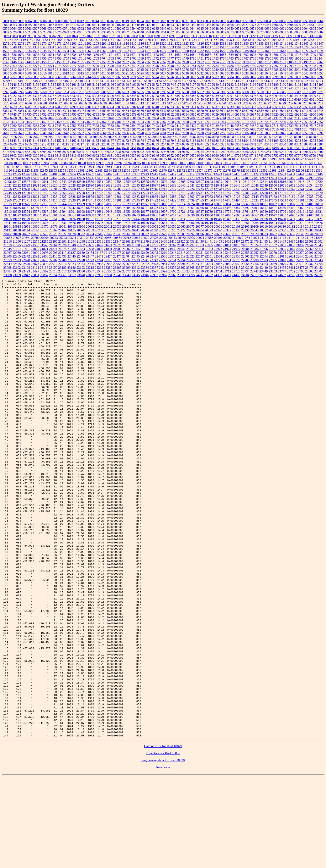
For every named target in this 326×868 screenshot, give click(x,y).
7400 (148, 126)
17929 (126, 204)
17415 (145, 200)
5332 (88, 96)
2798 (313, 66)
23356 (172, 268)
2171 (193, 62)
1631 (28, 55)
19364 (254, 219)
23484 (7, 271)
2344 (141, 66)
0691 (283, 29)
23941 (117, 275)
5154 (21, 85)
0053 (260, 21)
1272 (13, 43)
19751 (245, 223)
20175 (72, 230)
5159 (58, 85)
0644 (193, 29)
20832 (81, 238)
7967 (36, 137)
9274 (253, 152)
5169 (133, 85)
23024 (190, 264)
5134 (245, 81)
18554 (26, 212)
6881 (163, 114)
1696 (275, 55)
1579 (178, 51)
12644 (218, 185)
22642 (309, 256)
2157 (96, 62)
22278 (291, 253)
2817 (51, 70)
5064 (88, 77)
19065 (236, 215)
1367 (73, 47)
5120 (147, 81)
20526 (53, 234)
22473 (99, 256)
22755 (190, 260)
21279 (35, 241)
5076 (170, 77)
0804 (305, 29)
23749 (264, 271)
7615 (313, 129)
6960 (313, 114)
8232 (111, 144)
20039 (117, 226)
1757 (51, 58)
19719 (209, 223)
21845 (319, 245)
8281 (193, 144)
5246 (13, 92)
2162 (126, 62)
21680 (126, 245)
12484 (282, 178)
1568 (96, 51)
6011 (275, 99)
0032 (193, 21)
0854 (185, 32)
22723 (90, 260)
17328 (72, 200)
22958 (117, 264)
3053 (163, 70)
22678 (26, 260)
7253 (305, 122)
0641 (170, 29)
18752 (218, 212)
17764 (62, 204)
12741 (282, 189)
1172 (192, 40)
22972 (145, 264)
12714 (145, 189)
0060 (313, 21)
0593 (126, 29)
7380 (103, 126)
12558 (117, 182)
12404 (72, 174)
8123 (260, 137)
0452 (185, 25)
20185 (81, 230)
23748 (254, 271)
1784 (223, 58)
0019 (126, 21)
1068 (67, 36)
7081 (133, 118)
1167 (155, 40)
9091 (133, 152)
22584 (264, 256)
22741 (145, 260)
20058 (172, 226)
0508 (290, 25)
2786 (230, 66)
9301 (320, 152)
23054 (245, 264)
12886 (163, 197)
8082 (193, 137)
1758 (58, 58)
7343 (51, 126)
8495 (260, 148)
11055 (290, 163)
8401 (58, 148)
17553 (282, 200)
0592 (118, 29)
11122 (17, 170)
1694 (260, 55)
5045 (283, 73)
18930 (117, 215)
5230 (215, 88)
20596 (200, 234)
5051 (6, 77)
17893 (99, 204)
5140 (290, 81)
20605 (227, 234)
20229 (126, 230)
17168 (273, 197)
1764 (103, 58)
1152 (45, 40)
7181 (118, 122)
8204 (305, 141)
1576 (156, 51)
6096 (88, 103)
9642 (141, 156)
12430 (264, 174)
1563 (58, 51)
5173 (163, 85)
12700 (72, 189)
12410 (117, 174)
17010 (200, 197)
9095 (156, 152)
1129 (304, 36)
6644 (298, 111)
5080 (200, 77)
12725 (200, 189)
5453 (223, 99)
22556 (236, 256)
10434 (80, 159)
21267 (26, 241)
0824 (43, 32)
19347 (227, 219)
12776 (163, 193)
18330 (163, 208)
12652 (291, 185)
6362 (6, 111)
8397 (51, 148)
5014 (73, 73)
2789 (253, 66)
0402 (88, 25)
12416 (163, 174)
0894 (15, 36)
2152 (58, 62)
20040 (126, 226)
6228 (275, 103)
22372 (26, 256)
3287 (268, 70)
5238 (275, 88)
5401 (290, 96)
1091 (157, 36)
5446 (170, 99)
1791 (275, 58)
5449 (193, 99)
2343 (133, 66)
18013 (172, 204)
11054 (281, 163)
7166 (96, 122)
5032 (200, 73)
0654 (253, 29)
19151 (53, 219)
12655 (319, 185)
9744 (253, 156)
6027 (36, 103)
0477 (245, 25)
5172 (156, 85)
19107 (309, 215)
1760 (73, 58)
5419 (66, 99)
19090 (291, 215)
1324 (193, 43)
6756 (73, 114)
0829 (66, 32)
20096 (227, 226)
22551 (209, 256)
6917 (253, 114)
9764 (22, 159)
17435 (181, 200)
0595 (141, 29)
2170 (185, 62)
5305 (223, 92)
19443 (17, 223)
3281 (223, 70)
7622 (21, 133)
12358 (62, 170)
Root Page (163, 859)
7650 (73, 133)
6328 (178, 107)
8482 (223, 148)
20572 (145, 234)
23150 (53, 268)
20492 (26, 234)
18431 (273, 208)
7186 (156, 122)
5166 (111, 85)
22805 (273, 260)
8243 (126, 144)
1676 (141, 55)
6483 (118, 111)
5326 (43, 96)
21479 (254, 241)
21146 (309, 238)
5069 (126, 77)
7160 (66, 122)
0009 (58, 21)
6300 (81, 107)
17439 (190, 200)
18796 (282, 212)
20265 (163, 230)
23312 (136, 268)
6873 (133, 114)
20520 (44, 234)
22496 (145, 256)
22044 (291, 249)
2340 (111, 66)
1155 (67, 40)
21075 (255, 238)
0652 (245, 29)
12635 (136, 185)
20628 (282, 234)
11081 (61, 167)
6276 (312, 103)
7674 (156, 133)
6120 (170, 103)
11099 (187, 167)
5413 (21, 99)
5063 (81, 77)
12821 (7, 197)
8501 (290, 148)
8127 (283, 137)
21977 (236, 249)
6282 (36, 107)
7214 (223, 122)
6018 (290, 99)
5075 (163, 77)
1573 (133, 51)
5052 (13, 77)
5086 (245, 77)
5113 (103, 81)
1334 (230, 43)
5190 (283, 85)
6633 (223, 111)
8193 (238, 141)
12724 (190, 189)
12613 (254, 182)
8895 (43, 152)
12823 (26, 197)
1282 (88, 43)
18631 (99, 212)
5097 (320, 77)
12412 (136, 174)
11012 (209, 163)
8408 (73, 148)
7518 (275, 126)
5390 (223, 96)
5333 (96, 96)
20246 (145, 230)
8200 (283, 141)
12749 (17, 193)
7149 (305, 118)
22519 (181, 256)
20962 (182, 238)
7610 (275, 129)
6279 (13, 107)
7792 (238, 133)
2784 (215, 66)
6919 (268, 114)
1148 (15, 40)
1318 (156, 43)
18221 (53, 208)
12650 (273, 185)
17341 (90, 200)
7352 (73, 126)
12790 (273, 193)
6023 (6, 103)
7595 (178, 129)
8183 (193, 141)
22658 (7, 260)
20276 (190, 230)
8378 (275, 144)
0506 (275, 25)
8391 (13, 148)
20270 (172, 230)
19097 (300, 215)
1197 (221, 40)
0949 (22, 36)
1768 (133, 58)
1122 (252, 36)
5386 (200, 96)
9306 (36, 156)
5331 (81, 96)
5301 (193, 92)
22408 (44, 256)
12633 (117, 185)
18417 (264, 208)
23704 (218, 271)
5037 (238, 73)
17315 (53, 200)
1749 (313, 55)
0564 (13, 29)
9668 (223, 156)
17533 (254, 200)
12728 (218, 189)
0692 (290, 29)
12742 (291, 189)
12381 (254, 170)
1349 (13, 47)
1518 (260, 47)
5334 (103, 96)
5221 (148, 88)
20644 (309, 234)
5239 (283, 88)
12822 (17, 197)
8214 (58, 144)
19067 (254, 215)
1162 (118, 40)
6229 (283, 103)
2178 (238, 62)
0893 (7, 36)
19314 (181, 219)
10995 (137, 163)
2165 (148, 62)
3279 (208, 70)
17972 (154, 204)
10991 (109, 163)
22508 (163, 256)
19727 (218, 223)
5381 (170, 96)
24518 (254, 275)
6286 (66, 107)
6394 (66, 111)
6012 (283, 99)
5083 (223, 77)
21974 (227, 249)
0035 (215, 21)
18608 (81, 212)
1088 (135, 36)
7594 (170, 129)
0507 (283, 25)
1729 (283, 55)
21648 (72, 245)
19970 (44, 226)
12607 (200, 182)
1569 (103, 51)
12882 (126, 197)
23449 (264, 268)
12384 (282, 170)
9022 (111, 152)
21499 (300, 241)
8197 (260, 141)
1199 (236, 40)
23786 (300, 271)
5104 (44, 81)
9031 (118, 152)
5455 (230, 99)
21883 (81, 249)
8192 (230, 141)
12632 (108, 185)
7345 (58, 126)
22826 (291, 260)
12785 (236, 193)
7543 (298, 126)
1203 (266, 40)
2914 (133, 70)
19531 (62, 223)
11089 (106, 167)
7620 (13, 133)
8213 (51, 144)
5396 (253, 96)
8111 (238, 137)
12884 (145, 197)
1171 (184, 40)
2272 (36, 66)
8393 (28, 148)
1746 (290, 55)
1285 (96, 43)
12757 (72, 193)
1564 (66, 51)
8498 (275, 148)
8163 (81, 141)
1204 (273, 40)
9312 (51, 156)
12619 (309, 182)
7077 (103, 118)
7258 (6, 126)
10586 (9, 163)
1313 (118, 43)
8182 (185, 141)
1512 (215, 47)
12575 (145, 182)
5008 (28, 73)
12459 (117, 178)
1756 (43, 58)
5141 (297, 81)
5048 (305, 73)
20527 (62, 234)
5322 (13, 96)
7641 (43, 133)
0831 (81, 32)
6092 (58, 103)
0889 (320, 32)
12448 (17, 178)
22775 (236, 260)
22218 (181, 253)
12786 (245, 193)
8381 (290, 144)
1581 (193, 51)
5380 (163, 96)
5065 (96, 77)
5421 (81, 99)
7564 (66, 129)
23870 (81, 275)
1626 (13, 55)
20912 (127, 238)
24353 (218, 275)
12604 (172, 182)
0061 (320, 21)
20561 (126, 234)
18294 (99, 208)
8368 (238, 144)
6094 (73, 103)
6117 (155, 103)
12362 (89, 170)
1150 (30, 40)
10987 (73, 163)
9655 (178, 156)
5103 (36, 81)
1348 (6, 47)
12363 (99, 170)
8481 (215, 148)
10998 (164, 163)
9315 (66, 156)
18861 (53, 215)
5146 (13, 85)
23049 (227, 264)
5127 (200, 81)
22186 (136, 253)
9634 (126, 156)
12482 (264, 178)
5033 (208, 73)
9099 (170, 152)
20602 (209, 234)
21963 (209, 249)
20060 (181, 226)
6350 (245, 107)
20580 (172, 234)
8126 (275, 137)
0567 (36, 29)
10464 (217, 159)
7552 (13, 129)
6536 (156, 111)
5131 (222, 81)
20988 (209, 238)
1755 (36, 58)
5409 (313, 96)
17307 (35, 200)
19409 (300, 219)
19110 (318, 215)
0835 (111, 32)
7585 (133, 129)
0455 (208, 25)
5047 (298, 73)
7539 (290, 126)
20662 (8, 238)
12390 (318, 170)
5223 (163, 88)
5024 (141, 73)
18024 (190, 204)
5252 (58, 92)
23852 (44, 275)
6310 (156, 107)
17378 (108, 200)
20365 (291, 230)
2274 (51, 66)
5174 (170, 85)
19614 (126, 223)
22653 (319, 256)
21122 (282, 238)
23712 (227, 271)
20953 (173, 238)
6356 (283, 107)
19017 (172, 215)
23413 (227, 268)
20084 (209, 226)
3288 (275, 70)
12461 (136, 178)
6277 (320, 103)
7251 (290, 122)
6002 (245, 99)
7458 (238, 126)
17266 (7, 200)
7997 (58, 137)
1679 (163, 55)
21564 (53, 245)
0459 (238, 25)
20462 (7, 234)
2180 (253, 62)
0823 (36, 32)
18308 (126, 208)
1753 (21, 58)
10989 (91, 163)
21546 (44, 245)
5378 (156, 96)
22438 (62, 256)
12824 (35, 197)
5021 (126, 73)
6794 (103, 114)
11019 (245, 163)
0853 (178, 32)
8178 (163, 141)
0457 (223, 25)
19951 (26, 226)
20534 (90, 234)
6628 (185, 111)
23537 (90, 271)
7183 (133, 122)
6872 (126, 114)
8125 (268, 137)
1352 (36, 47)
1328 (215, 43)
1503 (170, 47)
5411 (6, 99)
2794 (283, 66)
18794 (273, 212)
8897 (51, 152)
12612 (245, 182)
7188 (170, 122)
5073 (148, 77)
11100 (196, 167)
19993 (72, 226)
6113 (141, 103)
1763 (96, 58)
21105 (264, 238)
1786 (238, 58)
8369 (245, 144)
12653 (300, 185)
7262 (28, 126)
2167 (163, 62)
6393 (58, 111)
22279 (300, 253)
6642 (283, 111)
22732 (126, 260)
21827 (264, 245)
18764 (245, 212)
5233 (238, 88)
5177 (193, 85)
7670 (141, 133)
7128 (268, 118)
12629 (81, 185)
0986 (60, 36)
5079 (193, 77)
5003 (313, 70)
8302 (215, 144)
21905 (136, 249)
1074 (75, 36)
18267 (81, 208)
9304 (21, 156)
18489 (319, 208)
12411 (126, 174)
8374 (260, 144)
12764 (90, 193)
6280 (21, 107)
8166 (103, 141)
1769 (141, 58)
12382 (263, 170)
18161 (26, 208)
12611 (236, 182)
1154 (59, 40)
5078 (185, 77)
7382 (111, 126)
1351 (28, 47)
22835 (309, 260)
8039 (118, 137)
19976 (53, 226)
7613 (298, 129)
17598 (309, 200)
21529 (26, 245)
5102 (29, 81)
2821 (81, 70)
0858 (215, 32)
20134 (300, 226)
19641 (154, 223)
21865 (35, 249)
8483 (230, 148)
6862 (118, 114)
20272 (181, 230)
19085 (282, 215)
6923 (298, 114)
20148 (35, 230)
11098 (178, 167)
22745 (163, 260)
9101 (178, 152)
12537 (26, 182)
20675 (17, 238)
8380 (283, 144)
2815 (36, 70)
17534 (264, 200)
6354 (268, 107)
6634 (230, 111)
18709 (172, 212)
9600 (88, 156)
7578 (118, 129)
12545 (72, 182)
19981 (63, 226)
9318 (73, 156)
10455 (163, 159)
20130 (282, 226)
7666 (126, 133)
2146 (13, 62)
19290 (154, 219)
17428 (163, 200)
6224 (245, 103)
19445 (26, 223)
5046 (290, 73)
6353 (260, 107)
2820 (73, 70)
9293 (290, 152)
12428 (245, 174)
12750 (26, 193)
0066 (36, 25)
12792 (291, 193)
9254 (200, 152)
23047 (218, 264)
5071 (133, 77)
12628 (72, 185)
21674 (108, 245)
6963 (320, 114)
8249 (141, 144)
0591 (111, 29)
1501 (156, 47)
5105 (51, 81)
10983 (36, 163)
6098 (103, 103)
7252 (298, 122)
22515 (172, 256)
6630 (200, 111)
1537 (36, 51)
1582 (200, 51)
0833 (96, 32)
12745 (309, 189)
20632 (291, 234)
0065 (28, 25)
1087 (127, 36)
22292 (319, 253)
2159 (111, 62)
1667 (81, 55)
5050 (320, 73)
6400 (88, 111)
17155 (264, 197)
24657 (282, 275)
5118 (133, 81)
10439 (117, 159)
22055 (300, 249)
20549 (117, 234)
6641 (275, 111)
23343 (163, 268)
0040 (230, 21)
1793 (283, 58)
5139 (282, 81)
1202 (258, 40)
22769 (218, 260)
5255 (73, 92)
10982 (27, 163)
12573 (136, 182)
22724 (99, 260)
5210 (73, 88)
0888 (313, 32)
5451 (208, 99)
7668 (133, 133)
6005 (253, 99)
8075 (178, 137)
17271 (26, 200)
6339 (230, 107)
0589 (103, 29)
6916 (245, 114)
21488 (273, 241)
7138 (275, 118)
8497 (268, 148)
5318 (305, 92)
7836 (268, 133)
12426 (236, 174)
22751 (172, 260)
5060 (58, 77)
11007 (191, 163)
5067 (111, 77)
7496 (260, 126)
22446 (81, 256)
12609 (218, 182)
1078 (105, 36)
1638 (73, 55)
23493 (26, 271)
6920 (275, 114)
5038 (245, 73)
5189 (275, 85)
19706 (190, 223)
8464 (156, 148)
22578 (254, 256)
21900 (117, 249)
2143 (313, 58)
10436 (99, 159)
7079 (118, 118)
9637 (133, 156)
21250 (17, 241)
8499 (283, 148)
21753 (163, 245)
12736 (264, 189)
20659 (319, 234)
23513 (53, 271)
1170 (177, 40)
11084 (78, 167)
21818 (245, 245)
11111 (285, 167)
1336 (245, 43)
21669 (99, 245)
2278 (81, 66)
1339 (268, 43)
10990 (100, 163)
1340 (275, 43)
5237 (268, 88)
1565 (73, 51)
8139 (320, 137)
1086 (120, 36)
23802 (309, 271)
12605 (181, 182)
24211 (200, 275)
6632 (215, 111)
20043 (136, 226)
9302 (6, 156)
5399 (275, 96)
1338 (260, 43)
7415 (185, 126)
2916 (148, 70)
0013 (88, 21)
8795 (6, 152)
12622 (17, 185)
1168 (162, 40)
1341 (283, 43)
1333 (223, 43)
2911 (111, 70)
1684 (193, 55)
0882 (290, 32)
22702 (53, 260)
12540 (35, 182)
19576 (72, 223)
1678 (156, 55)
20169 (62, 230)
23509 (44, 271)
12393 (7, 174)
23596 (145, 271)
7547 (313, 126)
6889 (215, 114)
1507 (185, 47)
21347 (117, 241)
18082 (273, 204)
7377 (88, 126)
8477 (200, 148)
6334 (193, 107)
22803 (264, 260)
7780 (223, 133)
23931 (108, 275)
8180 (178, 141)
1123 (260, 36)
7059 (66, 118)
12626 (53, 185)
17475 (218, 200)
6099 (111, 103)
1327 (208, 43)
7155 (28, 122)
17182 (291, 197)
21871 (44, 249)
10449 (153, 159)
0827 (51, 32)
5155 (28, 85)
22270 (273, 253)
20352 (264, 230)
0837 (126, 32)
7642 (51, 133)
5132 (230, 81)
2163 (133, 62)
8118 (245, 137)
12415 (154, 174)
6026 (28, 103)
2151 (51, 62)
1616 (268, 51)
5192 (298, 85)
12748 (7, 193)
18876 (81, 215)
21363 (126, 241)
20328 (218, 230)
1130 (311, 36)
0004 (28, 21)
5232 (230, 88)
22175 (117, 253)
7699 (193, 133)
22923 (72, 264)
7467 (245, 126)
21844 (309, 245)
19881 (8, 226)
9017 (96, 152)
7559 (51, 129)
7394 (133, 126)
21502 (319, 241)
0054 (268, 21)
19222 (126, 219)
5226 (185, 88)
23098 (7, 268)
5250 (43, 92)
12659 (35, 189)
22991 (181, 264)
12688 (44, 189)
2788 (245, 66)
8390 (6, 148)
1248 (303, 40)
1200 (243, 40)
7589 (156, 129)
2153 (66, 62)
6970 (21, 118)
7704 (208, 133)
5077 (178, 77)
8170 (118, 141)
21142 (300, 238)
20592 (190, 234)
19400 (282, 219)
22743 (154, 260)
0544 (320, 25)
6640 (268, 111)
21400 (163, 241)
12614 (264, 182)
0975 (45, 36)
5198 (21, 88)
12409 (108, 174)
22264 (264, 253)
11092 (133, 167)
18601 (72, 212)
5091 (283, 77)
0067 (43, 25)
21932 (163, 249)
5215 (111, 88)
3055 (178, 70)
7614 (305, 129)
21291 (62, 241)
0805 (313, 29)
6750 (28, 114)
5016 (88, 73)
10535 (318, 159)
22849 (7, 264)
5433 (133, 99)
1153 (52, 40)
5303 (208, 92)
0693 (298, 29)
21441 (209, 241)
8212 (43, 144)
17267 (17, 200)
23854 (53, 275)
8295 (208, 144)
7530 (283, 126)
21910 (145, 249)
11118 (320, 167)
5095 (313, 77)
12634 (126, 185)
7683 (170, 133)
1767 (126, 58)
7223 (275, 122)
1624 (320, 51)
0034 (208, 21)
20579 (163, 234)
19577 (81, 223)
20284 (200, 230)
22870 (26, 264)
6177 (185, 103)
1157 (81, 40)
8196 (253, 141)
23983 (182, 275)
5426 (118, 99)
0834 (103, 32)
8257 (170, 144)
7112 (253, 118)
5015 (81, 73)
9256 (208, 152)
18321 (145, 208)
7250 (283, 122)
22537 (200, 256)
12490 (309, 178)
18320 (136, 208)
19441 (7, 223)
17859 (81, 204)
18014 (181, 204)
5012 (58, 73)
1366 (66, 47)
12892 (190, 197)
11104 (232, 167)
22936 (90, 264)
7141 (298, 118)
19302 (172, 219)
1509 (193, 47)
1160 (103, 40)
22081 (26, 253)
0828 (58, 32)
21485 (264, 241)
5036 (230, 73)
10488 (263, 159)
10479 (245, 159)
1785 (230, 58)
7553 (21, 129)
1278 (58, 43)
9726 (238, 156)
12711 (126, 189)
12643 (209, 185)
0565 (21, 29)
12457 (99, 178)
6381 (21, 111)
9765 (30, 159)
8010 (88, 137)
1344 (298, 43)
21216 (7, 241)
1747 (298, 55)
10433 (71, 159)
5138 (275, 81)
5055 (28, 77)
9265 (238, 152)
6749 (21, 114)
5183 (238, 85)
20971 (200, 238)
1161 (111, 40)
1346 (313, 43)
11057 (299, 163)
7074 (96, 118)
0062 (6, 25)
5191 (290, 85)
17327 (62, 200)
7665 (118, 133)
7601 (223, 129)
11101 (205, 167)
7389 (126, 126)
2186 (275, 62)
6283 (43, 107)
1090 (150, 36)
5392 (238, 96)
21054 (246, 238)
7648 (66, 133)
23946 (145, 275)
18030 (200, 204)
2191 (313, 62)
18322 (154, 208)
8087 (208, 137)
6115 (148, 103)
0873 (230, 32)
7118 (260, 118)
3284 (245, 70)
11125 (26, 170)
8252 (148, 144)
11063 (6, 167)
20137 (7, 230)
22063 (319, 249)
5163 (88, 85)
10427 (53, 159)
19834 (273, 223)
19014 (163, 215)
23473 (300, 268)
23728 (236, 271)
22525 (190, 256)
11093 (142, 167)
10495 (291, 159)
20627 (273, 234)
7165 (88, 122)
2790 (260, 66)
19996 (81, 226)
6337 (215, 107)
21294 (72, 241)
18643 (108, 212)
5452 (215, 99)
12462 (145, 178)
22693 (44, 260)
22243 (227, 253)
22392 (35, 256)
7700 (200, 133)
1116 (209, 36)
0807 (320, 29)
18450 (282, 208)
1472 (141, 47)
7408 (170, 126)
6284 (51, 107)
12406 (81, 174)
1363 (43, 47)
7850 (298, 133)
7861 (313, 133)
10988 (82, 163)
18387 (236, 208)
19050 (209, 215)
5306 (230, 92)
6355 (275, 107)
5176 (185, 85)
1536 (28, 51)
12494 (319, 178)
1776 (163, 58)
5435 (148, 99)
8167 (111, 141)
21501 (309, 241)
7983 (51, 137)
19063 (227, 215)
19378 (263, 219)
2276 (66, 66)
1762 (88, 58)
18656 (126, 212)
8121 (253, 137)
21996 (264, 249)
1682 (178, 55)
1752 (13, 58)
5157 (43, 85)
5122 (162, 81)
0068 (51, 25)
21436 (200, 241)
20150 (44, 230)
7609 (268, 129)
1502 (163, 47)
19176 (72, 219)
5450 (200, 99)
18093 (282, 204)
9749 (260, 156)
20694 (26, 238)
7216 (238, 122)
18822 (7, 215)
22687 (35, 260)
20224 (117, 230)
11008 (200, 163)
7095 (208, 118)
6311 (163, 107)
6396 (73, 111)
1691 (238, 55)
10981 (18, 163)
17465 (200, 200)
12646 (236, 185)
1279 (66, 43)
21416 (172, 241)
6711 (305, 111)
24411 (227, 275)
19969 (35, 226)
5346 (133, 96)
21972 (218, 249)
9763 (15, 159)
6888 (208, 114)
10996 (146, 163)
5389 (215, 96)
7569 (88, 129)
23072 (291, 264)
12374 (199, 170)
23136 (44, 268)
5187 (260, 85)
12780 (190, 193)
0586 (96, 29)
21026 (237, 238)
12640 (181, 185)
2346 (156, 66)
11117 (311, 167)
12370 (163, 170)
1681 (170, 55)
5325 (36, 96)
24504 (245, 275)
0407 (118, 25)
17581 (300, 200)
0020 (133, 21)
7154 (21, 122)
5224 (170, 88)
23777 (282, 271)
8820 (21, 152)
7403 (156, 126)
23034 (209, 264)
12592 (154, 182)
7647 (58, 133)
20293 (209, 230)
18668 (136, 212)
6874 (141, 114)
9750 (268, 156)
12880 (108, 197)
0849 (156, 32)
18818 (300, 212)
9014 (88, 152)
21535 (35, 245)
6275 (305, 103)
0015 (103, 21)
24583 (273, 275)
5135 (252, 81)
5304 (215, 92)
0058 (298, 21)
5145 (6, 85)
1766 (118, 58)
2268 (6, 66)
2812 (13, 70)
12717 (163, 189)
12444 (300, 174)
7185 (148, 122)
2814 (28, 70)
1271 (6, 43)
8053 (148, 137)
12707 (99, 189)
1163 (125, 40)
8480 (208, 148)
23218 (90, 268)
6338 (223, 107)
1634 (51, 55)
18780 (264, 212)
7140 (290, 118)
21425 (181, 241)
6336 (208, 107)
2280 (96, 66)
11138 (35, 170)
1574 (141, 51)
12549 (81, 182)
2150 (43, 62)
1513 (223, 47)
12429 (254, 174)
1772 (156, 58)
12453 (62, 178)
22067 (7, 253)
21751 (154, 245)
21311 (99, 241)
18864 (72, 215)
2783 (208, 66)
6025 (21, 103)
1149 (22, 40)
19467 (35, 223)
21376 (136, 241)
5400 (283, 96)
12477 (218, 178)
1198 (229, 40)
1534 (13, 51)
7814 (253, 133)
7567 (73, 129)
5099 (6, 81)
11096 (160, 167)
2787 (238, 66)
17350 (99, 200)
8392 (21, 148)
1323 (185, 43)
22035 (282, 249)
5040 (260, 73)
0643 (185, 29)
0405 (103, 25)
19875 (309, 223)
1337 (253, 43)
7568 (81, 129)
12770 (126, 193)
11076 (51, 167)
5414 (28, 99)
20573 (154, 234)
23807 (319, 271)
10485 (254, 159)
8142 (6, 141)
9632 (118, 156)
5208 (58, 88)
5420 (73, 99)
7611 (283, 129)
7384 (118, 126)
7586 (141, 129)
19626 (145, 223)
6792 (88, 114)
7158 (51, 122)
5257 (81, 92)
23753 (273, 271)
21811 (227, 245)
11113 (302, 167)
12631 (99, 185)
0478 (253, 25)
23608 (172, 271)
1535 (21, 51)
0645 (200, 29)
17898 (108, 204)
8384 (313, 144)
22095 (44, 253)
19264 (135, 219)
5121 (155, 81)
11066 (24, 167)
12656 (7, 189)
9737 (245, 156)
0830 (73, 32)
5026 (156, 73)
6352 (253, 107)
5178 (200, 85)
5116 (125, 81)
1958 (298, 58)
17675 (26, 204)
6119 (163, 103)
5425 (111, 99)
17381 (117, 200)
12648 (254, 185)
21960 (200, 249)
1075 (82, 36)
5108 (74, 81)
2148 (28, 62)
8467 (163, 148)
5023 (133, 73)
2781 (193, 66)
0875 (245, 32)
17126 (236, 197)
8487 (253, 148)
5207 (51, 88)
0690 (275, 29)
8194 (245, 141)
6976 (43, 118)
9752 (275, 156)
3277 (193, 70)
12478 (227, 178)
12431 (273, 174)
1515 (238, 47)
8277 (178, 144)
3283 (238, 70)
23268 (99, 268)
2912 (118, 70)
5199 (28, 88)
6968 (14, 118)
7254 (313, 122)
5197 (13, 88)
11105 (240, 167)
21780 (181, 245)
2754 (185, 66)
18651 (117, 212)
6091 (51, 103)
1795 (290, 58)
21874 (53, 249)
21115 (273, 238)
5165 (103, 85)
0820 (13, 32)
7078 (111, 118)
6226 (260, 103)
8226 (103, 144)
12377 (217, 170)
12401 (53, 174)
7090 (193, 118)
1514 (230, 47)
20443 (319, 230)
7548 (320, 126)
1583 (208, 51)
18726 (190, 212)
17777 (72, 204)
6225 (253, 103)
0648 (215, 29)
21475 (245, 241)
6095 (81, 103)
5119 (140, 81)
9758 (305, 156)
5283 (126, 92)
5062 (73, 77)
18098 (300, 204)
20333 (236, 230)
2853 (88, 70)
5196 (6, 88)
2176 (230, 62)
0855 (193, 32)
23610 (181, 271)
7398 (141, 126)
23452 (273, 268)
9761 (320, 156)
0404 (96, 25)
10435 (89, 159)
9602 (96, 156)
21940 (181, 249)
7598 (200, 129)
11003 (182, 163)
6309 (148, 107)
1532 (6, 51)
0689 (268, 29)
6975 (36, 118)
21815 (236, 245)
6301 (88, 107)
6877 (148, 114)
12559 (126, 182)
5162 (81, 85)
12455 (81, 178)
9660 (200, 156)
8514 (313, 148)
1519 (268, 47)
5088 (260, 77)
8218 (88, 144)
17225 (309, 197)
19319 (190, 219)
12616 (282, 182)
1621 (298, 51)
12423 (218, 174)
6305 (118, 107)
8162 (73, 141)
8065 (156, 137)
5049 (313, 73)
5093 (298, 77)
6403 (103, 111)
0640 (163, 29)
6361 (320, 107)
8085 (201, 137)
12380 (245, 170)
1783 (215, 58)
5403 (305, 96)
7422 (193, 126)
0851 (163, 32)
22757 (200, 260)
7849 (290, 133)
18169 (35, 208)
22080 (17, 253)
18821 (319, 212)
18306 (117, 208)
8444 (111, 148)
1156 (74, 40)
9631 (111, 156)
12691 (53, 189)
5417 (51, 99)
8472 (178, 148)
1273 (21, 43)
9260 (223, 152)
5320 (320, 92)
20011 (108, 226)
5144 (320, 81)
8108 (231, 137)
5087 (253, 77)
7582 (126, 129)
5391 (230, 96)
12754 (53, 193)
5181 (223, 85)
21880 (72, 249)
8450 (126, 148)
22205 (154, 253)
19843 (282, 223)
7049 (51, 118)
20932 (163, 238)
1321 (170, 43)
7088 (178, 118)
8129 (290, 137)
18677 (145, 212)
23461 (291, 268)
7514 (268, 126)
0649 (223, 29)
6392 (51, 111)
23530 (81, 271)
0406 (111, 25)
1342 (290, 43)
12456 (90, 178)
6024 (14, 103)
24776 (291, 275)
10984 (45, 163)
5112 (96, 81)
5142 (305, 81)
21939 (172, 249)
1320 (163, 43)
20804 (72, 238)
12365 (117, 170)
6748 (13, 114)
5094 (305, 77)
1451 (118, 47)
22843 (319, 260)
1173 (199, 40)
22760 (209, 260)
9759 (312, 156)
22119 (62, 253)
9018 (103, 152)
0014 (96, 21)
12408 (99, 174)
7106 (238, 118)
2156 (88, 62)
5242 (305, 88)
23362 (181, 268)
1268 (311, 40)
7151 (320, 118)
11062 (318, 163)
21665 (90, 245)
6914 (230, 114)
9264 (230, 152)
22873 (35, 264)
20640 (300, 234)
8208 (13, 144)
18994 (145, 215)
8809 (13, 152)
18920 (108, 215)
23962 (163, 275)
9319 (81, 156)
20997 (227, 238)
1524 (305, 47)
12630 (90, 185)
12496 (7, 182)
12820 (319, 193)
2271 (28, 66)
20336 (245, 230)
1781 (200, 58)
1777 (170, 58)
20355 (273, 230)
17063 (209, 197)
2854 (96, 70)
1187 (206, 40)
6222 (230, 103)
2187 (283, 62)
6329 (185, 107)
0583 (88, 29)
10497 (300, 159)
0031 (185, 21)
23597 (154, 271)
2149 (36, 62)
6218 (208, 103)
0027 (156, 21)
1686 (208, 55)
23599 (163, 271)
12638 (163, 185)
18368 (200, 208)
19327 (199, 219)
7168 (111, 122)
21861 (26, 249)
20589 (181, 234)
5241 (298, 88)
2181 (260, 62)
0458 (230, 25)
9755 (290, 156)
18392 (245, 208)
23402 (218, 268)
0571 (66, 29)
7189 (178, 122)
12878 (90, 197)
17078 (227, 197)
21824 (254, 245)
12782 (209, 193)
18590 (53, 212)
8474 (185, 148)
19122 (17, 219)
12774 (145, 193)
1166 (148, 40)
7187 (163, 122)
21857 (17, 249)
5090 (275, 77)
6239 (290, 103)
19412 (309, 219)
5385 (193, 96)
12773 (136, 193)
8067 (171, 137)
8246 (133, 144)
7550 (6, 129)
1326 (200, 43)
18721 (181, 212)
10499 (309, 159)
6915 (238, 114)
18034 (209, 204)
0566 (28, 29)
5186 (253, 85)
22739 (136, 260)
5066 (103, 77)
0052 (253, 21)
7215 (230, 122)
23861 (63, 275)
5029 (178, 73)
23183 (62, 268)
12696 (62, 189)
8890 (36, 152)
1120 (238, 36)
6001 (238, 99)
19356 (236, 219)
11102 (214, 167)
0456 (215, 25)
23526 (72, 271)
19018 (181, 215)
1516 (245, 47)
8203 (298, 141)
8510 (298, 148)
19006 (154, 215)
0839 (133, 32)
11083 (70, 167)
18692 (154, 212)
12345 (44, 170)
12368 (144, 170)
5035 (223, 73)
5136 (260, 81)
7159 (58, 122)
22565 (245, 256)
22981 (163, 264)
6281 (28, 107)
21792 (190, 245)
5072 (141, 77)
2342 (126, 66)
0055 (275, 21)
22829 (300, 260)
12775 (154, 193)
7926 (14, 137)
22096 (53, 253)
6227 (268, 103)
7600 (215, 129)
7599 (208, 129)
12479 (236, 178)
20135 (309, 226)
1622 (305, 51)
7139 (283, 118)
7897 (320, 133)
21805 (209, 245)
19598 (99, 223)
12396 (26, 174)
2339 (103, 66)
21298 (81, 241)
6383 (36, 111)
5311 (268, 92)
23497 (35, 271)
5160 (66, 85)
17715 (44, 204)
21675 (117, 245)
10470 (227, 159)
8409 (81, 148)
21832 (273, 245)
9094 (148, 152)
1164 (133, 40)
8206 (320, 141)
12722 (172, 189)
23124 (35, 268)
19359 (245, 219)
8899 (66, 152)
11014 (218, 163)
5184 (245, 85)
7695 (178, 133)
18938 (126, 215)
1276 (43, 43)
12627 (62, 185)
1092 (165, 36)
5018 (103, 73)
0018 (118, 21)
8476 (193, 148)
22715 (72, 260)
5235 (253, 88)
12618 (300, 182)
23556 (108, 271)
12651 (282, 185)
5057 (43, 77)
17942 (136, 204)
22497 (154, 256)
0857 (208, 32)
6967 (6, 118)
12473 (190, 178)
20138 (17, 230)
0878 (268, 32)
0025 (148, 21)
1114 (194, 36)
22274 (282, 253)
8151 (51, 141)
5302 (200, 92)
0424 (178, 25)
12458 (108, 178)
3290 (290, 70)
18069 (254, 204)
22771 (227, 260)
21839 (300, 245)
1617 (275, 51)
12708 (108, 189)
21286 (53, 241)
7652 (81, 133)
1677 (148, 55)
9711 (230, 156)
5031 (193, 73)
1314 (126, 43)
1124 (267, 36)
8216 (73, 144)
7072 (88, 118)
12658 (26, 189)
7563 (58, 129)
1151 (37, 40)
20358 (282, 230)
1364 (51, 47)
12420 (200, 174)
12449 (26, 178)
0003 (21, 21)
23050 (236, 264)
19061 (218, 215)
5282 (118, 92)
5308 (245, 92)
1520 (275, 47)
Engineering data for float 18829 (163, 852)
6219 (215, 103)
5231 (223, 88)
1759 (66, 58)
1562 (51, 51)
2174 (215, 62)
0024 (141, 21)
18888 (90, 215)
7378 (96, 126)
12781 (200, 193)
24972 (318, 275)
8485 (238, 148)
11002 (173, 163)
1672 (118, 55)
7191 (193, 122)
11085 (88, 167)
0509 (298, 25)
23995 (191, 275)
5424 (103, 99)
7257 (320, 122)
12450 (35, 178)
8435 (96, 148)
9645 (148, 156)
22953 (99, 264)
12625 (44, 185)
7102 (231, 118)
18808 (291, 212)
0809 (6, 32)
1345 (305, 43)
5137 (267, 81)
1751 (6, 58)
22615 (282, 256)
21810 (218, 245)
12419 (190, 174)
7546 (305, 126)
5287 (148, 92)
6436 (111, 111)
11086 (97, 167)
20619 (245, 234)
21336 (108, 241)
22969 (126, 264)
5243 (313, 88)
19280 (144, 219)
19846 (291, 223)
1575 (148, 51)
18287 (90, 208)
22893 (44, 264)
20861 (109, 238)
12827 (62, 197)
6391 (43, 111)
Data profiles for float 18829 (163, 838)
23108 (26, 268)
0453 (193, 25)
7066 (73, 118)
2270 (21, 66)
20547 (108, 234)
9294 (298, 152)
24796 (300, 275)
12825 (44, 197)
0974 (37, 36)
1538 (43, 51)
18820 (309, 212)
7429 (215, 126)
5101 (21, 81)
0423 (170, 25)
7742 (215, 133)
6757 (81, 114)
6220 (223, 103)
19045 (200, 215)
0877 (260, 32)
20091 (218, 226)
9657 (185, 156)
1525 (313, 47)
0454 (200, 25)
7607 (260, 129)
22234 (209, 253)
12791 (282, 193)
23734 (245, 271)
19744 (227, 223)
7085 (163, 118)
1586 (230, 51)
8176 (156, 141)
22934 (81, 264)
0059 (305, 21)
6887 (200, 114)
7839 (275, 133)
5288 (156, 92)
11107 (258, 167)
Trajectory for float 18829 (163, 845)
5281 (111, 92)
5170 (141, 85)
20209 (99, 230)
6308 (141, 107)
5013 (66, 73)
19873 (300, 223)
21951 (190, 249)
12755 (62, 193)
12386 (300, 170)
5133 (237, 81)
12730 (236, 189)
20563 (136, 234)
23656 (200, 271)
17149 (254, 197)
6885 (193, 114)
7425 (200, 126)
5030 (185, 73)
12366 (126, 170)
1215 (288, 40)
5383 (178, 96)
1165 (140, 40)
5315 (283, 92)
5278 (88, 92)
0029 (170, 21)
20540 (99, 234)
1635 (58, 55)
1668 (88, 55)
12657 (17, 189)
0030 (178, 21)
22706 (62, 260)
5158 (51, 85)
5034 (215, 73)
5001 (298, 70)
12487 (300, 178)
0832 (88, 32)
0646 (208, 29)
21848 (7, 249)
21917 (154, 249)
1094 (180, 36)
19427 (318, 219)
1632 (36, 55)
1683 (185, 55)
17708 (35, 204)
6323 (170, 107)
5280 (103, 92)
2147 (21, 62)
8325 (223, 144)
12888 (172, 197)
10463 (208, 159)
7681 (163, 133)
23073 (300, 264)
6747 (6, 114)
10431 (62, 159)
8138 (312, 137)
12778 (172, 193)
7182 (126, 122)
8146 (36, 141)
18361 (190, 208)
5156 (36, 85)
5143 (312, 81)
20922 (145, 238)
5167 (118, 85)
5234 (245, 88)
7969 (43, 137)
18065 (245, 204)
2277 (73, 66)
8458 (141, 148)
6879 (156, 114)
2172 (200, 62)
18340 (172, 208)
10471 (236, 159)
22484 (126, 256)
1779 (185, 58)
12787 (254, 193)
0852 (170, 32)
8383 (305, 144)
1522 (290, 47)
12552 (108, 182)
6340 (238, 107)
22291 (309, 253)
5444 (156, 99)
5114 (111, 81)
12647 (245, 185)
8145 (28, 141)
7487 (253, 126)
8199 (275, 141)
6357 (290, 107)
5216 (118, 88)
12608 (209, 182)
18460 (291, 208)
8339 (230, 144)
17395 (136, 200)
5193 (305, 85)
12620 (319, 182)
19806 (264, 223)
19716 (200, 223)
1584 (215, 51)
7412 (178, 126)
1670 (103, 55)
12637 (154, 185)
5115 (118, 81)
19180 (81, 219)
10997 (155, 163)
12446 (319, 174)
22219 (190, 253)
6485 (133, 111)
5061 (66, 77)
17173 (282, 197)
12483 (273, 178)
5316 (290, 92)
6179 (193, 103)
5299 (178, 92)
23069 (273, 264)
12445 (309, 174)
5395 (245, 96)
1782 (208, 58)
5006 (13, 73)
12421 (209, 174)
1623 (313, 51)
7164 (81, 122)
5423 (96, 99)
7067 (81, 118)
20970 (191, 238)
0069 (58, 25)
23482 (319, 268)
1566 (81, 51)
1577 (163, 51)
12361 (80, 170)
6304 (111, 107)
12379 (236, 170)
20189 (90, 230)
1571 (118, 51)
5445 (163, 99)
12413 (145, 174)
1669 (96, 55)
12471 (172, 178)
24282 (209, 275)
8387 (320, 144)
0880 (275, 32)
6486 (141, 111)
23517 (62, 271)
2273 (43, 66)
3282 (230, 70)
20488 (17, 234)
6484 (126, 111)
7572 (96, 129)
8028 (111, 137)
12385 (291, 170)
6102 (126, 103)
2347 (163, 66)
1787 (245, 58)
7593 (163, 129)
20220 (108, 230)
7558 (43, 129)
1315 (133, 43)
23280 (108, 268)
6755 (66, 114)
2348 (170, 66)
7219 (245, 122)
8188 (215, 141)
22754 (181, 260)
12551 (99, 182)
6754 (58, 114)
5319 (313, 92)
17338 (81, 200)
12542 (53, 182)
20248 (154, 230)
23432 (245, 268)
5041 (268, 73)
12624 (35, 185)
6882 (170, 114)
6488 (148, 111)
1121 (245, 36)
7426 (208, 126)
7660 (96, 133)
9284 (268, 152)
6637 (245, 111)
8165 (96, 141)
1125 (274, 36)
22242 (218, 253)
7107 (246, 118)
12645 (227, 185)
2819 (66, 70)
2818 (58, 70)
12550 (90, 182)
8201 (290, 141)
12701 (81, 189)
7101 (223, 118)
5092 (290, 77)
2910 (103, 70)
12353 (53, 170)
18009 (163, 204)
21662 (81, 245)
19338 (209, 219)
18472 (309, 208)
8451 (133, 148)
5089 (268, 77)
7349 (66, 126)
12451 (44, 178)
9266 (245, 152)
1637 (66, 55)
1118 (223, 36)
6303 (103, 107)
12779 (181, 193)
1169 (170, 40)
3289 (283, 70)
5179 (208, 85)
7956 (28, 137)
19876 (319, 223)
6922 (290, 114)
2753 (178, 66)
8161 (66, 141)
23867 (72, 275)
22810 (282, 260)
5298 (170, 92)
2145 (6, 62)
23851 (35, 275)
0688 (260, 29)
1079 (112, 36)
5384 (185, 96)
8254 (163, 144)
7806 (245, 133)
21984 (245, 249)
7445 (223, 126)
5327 (51, 96)
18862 (62, 215)
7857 (305, 133)
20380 (309, 230)
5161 (73, 85)
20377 (300, 230)
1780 (193, 58)
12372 (181, 170)
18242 (72, 208)
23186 (72, 268)
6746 (320, 111)
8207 (6, 144)
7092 (201, 118)
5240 (290, 88)
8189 (223, 141)
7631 (28, 133)
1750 (320, 55)
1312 (111, 43)
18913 (99, 215)
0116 (66, 25)
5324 (28, 96)
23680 (209, 271)
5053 (21, 77)
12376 (208, 170)
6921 (283, 114)
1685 (200, 55)
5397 (260, 96)
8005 (66, 137)
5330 (73, 96)
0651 (238, 29)
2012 (305, 58)
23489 (17, 271)
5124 (177, 81)
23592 (136, 271)
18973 (136, 215)
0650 (230, 29)
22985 (172, 264)
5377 (148, 96)
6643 (290, 111)
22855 (17, 264)
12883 (136, 197)
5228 (200, 88)
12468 (163, 178)
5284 (133, 92)
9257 (215, 152)
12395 (17, 174)
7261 (21, 126)
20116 (273, 226)
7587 (148, 129)
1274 (28, 43)
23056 (254, 264)
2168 (170, 62)
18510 (7, 212)
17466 (209, 200)
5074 (156, 77)
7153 (13, 122)
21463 (227, 241)
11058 (308, 163)
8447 (118, 148)
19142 (44, 219)
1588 (245, 51)
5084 (230, 77)
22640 (300, 256)
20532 (81, 234)
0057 (290, 21)
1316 (141, 43)
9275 (260, 152)
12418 (181, 174)
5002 (305, 70)
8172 (126, 141)
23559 (117, 271)
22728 (117, 260)
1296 (103, 43)
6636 (238, 111)
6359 (305, 107)
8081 (186, 137)
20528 (72, 234)
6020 (305, 99)
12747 (319, 189)
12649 (264, 185)
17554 (291, 200)
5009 (36, 73)
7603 (230, 129)
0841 (148, 32)
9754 (283, 156)
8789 (320, 148)
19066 (245, 215)
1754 (28, 58)
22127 (72, 253)
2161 (118, 62)
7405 (163, 126)
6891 (223, 114)
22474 (108, 256)
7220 (253, 122)
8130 (298, 137)
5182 (230, 85)
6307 (133, 107)
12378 (227, 170)
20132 (291, 226)
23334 (145, 268)
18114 (7, 208)
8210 (28, 144)
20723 (54, 238)
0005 (36, 21)
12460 (126, 178)
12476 (209, 178)
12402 (62, 174)
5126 (192, 81)
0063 (14, 25)
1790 (268, 58)
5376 (141, 96)
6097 (96, 103)
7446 (230, 126)
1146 (319, 36)
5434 (141, 99)
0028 (163, 21)
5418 (58, 99)
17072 (218, 197)
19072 (264, 215)
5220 (141, 88)
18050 (218, 204)
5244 (320, 88)
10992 (118, 163)
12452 (53, 178)
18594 (62, 212)
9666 (215, 156)
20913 (136, 238)
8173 (133, 141)
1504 (178, 47)
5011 (51, 73)
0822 (28, 32)
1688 (223, 55)
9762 (7, 159)
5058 (51, 77)
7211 (200, 122)
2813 (21, 70)
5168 (126, 85)
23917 (99, 275)
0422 (163, 25)
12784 (227, 193)
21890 (99, 249)
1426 (81, 47)
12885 (154, 197)
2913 (126, 70)
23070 (282, 264)
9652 (170, 156)
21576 (62, 245)
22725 (108, 260)
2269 (13, 66)
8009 (81, 137)
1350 (21, 47)
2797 (305, 66)
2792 (275, 66)
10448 (144, 159)
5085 (238, 77)
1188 (214, 40)
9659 (193, 156)
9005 (81, 152)
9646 (156, 156)
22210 (163, 253)
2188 (290, 62)
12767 (99, 193)
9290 (275, 152)
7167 (103, 122)
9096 (163, 152)
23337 (154, 268)
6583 (178, 111)
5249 (36, 92)
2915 (141, 70)
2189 (298, 62)
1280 (73, 43)
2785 (223, 66)
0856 (200, 32)
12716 (154, 189)
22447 (90, 256)
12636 (145, 185)
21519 (7, 245)
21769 (172, 245)
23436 (254, 268)
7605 (245, 129)
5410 (320, 96)
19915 (17, 226)
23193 (81, 268)
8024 (103, 137)
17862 (90, 204)
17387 (126, 200)
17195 (300, 197)
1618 (283, 51)
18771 (254, 212)
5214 (103, 88)
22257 (254, 253)
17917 (117, 204)
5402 (298, 96)
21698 (136, 245)
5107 (66, 81)
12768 (108, 193)
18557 (35, 212)
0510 (305, 25)
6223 (238, 103)
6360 (313, 107)
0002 (13, 21)
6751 (36, 114)
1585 (223, 51)
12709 (117, 189)
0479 (260, 25)
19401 (291, 219)
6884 (185, 114)
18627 (90, 212)
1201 (251, 40)
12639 (172, 185)
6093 (66, 103)
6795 (111, 114)
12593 (163, 182)
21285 (44, 241)
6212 (200, 103)
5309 (253, 92)
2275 (58, 66)
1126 (282, 36)
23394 (209, 268)
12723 (181, 189)
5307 (238, 92)
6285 (58, 107)
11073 (33, 167)
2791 (268, 66)
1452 (126, 47)
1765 (111, 58)
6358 (298, 107)
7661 (103, 133)
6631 (208, 111)
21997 (273, 249)
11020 (254, 163)
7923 (6, 137)
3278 (200, 70)
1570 (111, 51)
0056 (283, 21)
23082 (309, 264)
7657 (88, 133)
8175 (148, 141)
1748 (305, 55)
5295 (163, 92)
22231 (200, 253)
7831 (260, 133)
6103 (133, 103)
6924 (305, 114)
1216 (296, 40)
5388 (208, 96)
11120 (8, 170)
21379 (145, 241)
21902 (126, 249)
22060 (309, 249)
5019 (111, 73)
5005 (6, 73)
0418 (133, 25)
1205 (281, 40)
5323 (21, 96)
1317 (148, 43)
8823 (28, 152)
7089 (186, 118)
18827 (17, 215)
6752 (43, 114)
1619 (290, 51)
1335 (238, 43)
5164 (96, 85)
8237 (118, 144)
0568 (43, 29)
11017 (227, 163)
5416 (43, 99)
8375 (268, 144)
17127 (245, 197)
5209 (66, 88)
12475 (200, 178)
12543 (62, 182)
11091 (124, 167)
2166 (156, 62)
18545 (17, 212)
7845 (283, 133)
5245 (6, 92)
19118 (8, 219)
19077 (273, 215)
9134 (193, 152)
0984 (52, 36)
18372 (209, 208)
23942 (127, 275)
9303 (14, 156)
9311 (43, 156)
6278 (6, 107)
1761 (81, 58)
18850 (35, 215)
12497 (17, 182)
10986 (63, 163)
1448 (96, 47)
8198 (268, 141)
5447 (178, 99)
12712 (136, 189)
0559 (6, 29)
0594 (133, 29)
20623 (264, 234)
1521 (283, 47)
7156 (36, 122)
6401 (96, 111)
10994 (127, 163)
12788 (264, 193)
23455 (282, 268)
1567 (88, 51)
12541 (44, 182)
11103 (223, 167)
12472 (181, 178)
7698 (185, 133)
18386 (227, 208)
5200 (36, 88)
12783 (218, 193)
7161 (73, 122)
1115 (201, 36)
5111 (89, 81)
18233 (62, 208)
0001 (6, 21)
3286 (260, 70)
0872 (223, 32)
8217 (81, 144)
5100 (14, 81)
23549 (99, 271)
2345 (148, 66)
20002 (99, 226)
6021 (312, 99)
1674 (133, 55)
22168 (108, 253)
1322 (178, 43)
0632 (148, 29)
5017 (96, 73)
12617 (291, 182)
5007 (21, 73)
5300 (185, 92)
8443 (103, 148)
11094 (151, 167)
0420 (148, 25)
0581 (73, 29)
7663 (111, 133)
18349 (181, 208)
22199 (145, 253)
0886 (298, 32)
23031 (200, 264)
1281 (81, 43)
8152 (58, 141)
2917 (156, 70)
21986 (254, 249)
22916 (62, 264)
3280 (215, 70)
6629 (193, 111)
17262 (319, 197)
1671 (111, 55)
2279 (88, 66)
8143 (13, 141)
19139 (35, 219)
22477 (117, 256)
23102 (17, 268)
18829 (26, 215)
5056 (36, 77)
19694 (181, 223)
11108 (267, 167)
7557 (36, 129)
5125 (185, 81)
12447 (7, 178)
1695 (268, 55)
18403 (254, 208)
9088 (126, 152)
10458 (181, 159)
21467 (236, 241)
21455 (218, 241)
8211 (36, 144)
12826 (53, 197)
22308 (7, 256)
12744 (300, 189)
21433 (190, 241)
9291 (283, 152)
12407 (90, 174)
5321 (6, 96)
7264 (43, 126)
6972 (28, 118)
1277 (51, 43)
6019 (298, 99)
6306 (126, 107)
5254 (66, 92)
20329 (227, 230)
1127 (289, 36)
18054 (227, 204)
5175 (178, 85)
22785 (245, 260)
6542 (170, 111)
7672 (148, 133)
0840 (141, 32)
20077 (200, 226)
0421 (156, 25)
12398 (35, 174)
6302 (96, 107)
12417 (172, 174)
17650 (17, 204)
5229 (208, 88)
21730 (145, 245)
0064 (21, 25)
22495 (136, 256)
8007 (73, 137)
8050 (133, 137)
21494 (291, 241)
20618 (236, 234)
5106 (59, 81)
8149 (43, 141)
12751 (35, 193)
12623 (26, 185)
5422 (88, 99)
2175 (223, 62)
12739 (273, 189)
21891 (108, 249)
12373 (190, 170)
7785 (230, 133)
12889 (181, 197)
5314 (275, 92)
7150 (312, 118)
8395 (43, 148)
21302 (90, 241)
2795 (290, 66)
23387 (200, 268)
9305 (28, 156)
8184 (200, 141)
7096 (216, 118)
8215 (66, 144)
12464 (154, 178)
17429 (172, 200)
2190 (305, 62)
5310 (260, 92)
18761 (236, 212)
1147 (8, 40)
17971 (145, 204)
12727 (209, 189)
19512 (53, 223)
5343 (118, 96)
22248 (236, 253)
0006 (43, 21)
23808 (8, 275)
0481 (268, 25)
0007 (51, 21)
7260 (13, 126)
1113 (187, 36)
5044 (275, 73)
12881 (117, 197)
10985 (54, 163)
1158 (89, 40)
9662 (208, 156)
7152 (6, 122)
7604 (238, 129)
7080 (126, 118)
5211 (81, 88)
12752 (44, 193)
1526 (320, 47)
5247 (21, 92)
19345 (218, 219)
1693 (253, 55)
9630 (103, 156)
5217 (126, 88)
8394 (36, 148)
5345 (126, 96)
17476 (227, 200)
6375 (13, 111)
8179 (170, 141)
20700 (35, 238)
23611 (190, 271)
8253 (156, 144)
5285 (141, 92)
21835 (282, 245)
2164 (141, 62)
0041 (238, 21)
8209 (21, 144)
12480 (245, 178)
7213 (215, 122)
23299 (126, 268)
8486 (245, 148)
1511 (208, 47)
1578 (170, 51)
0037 (223, 21)
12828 (72, 197)
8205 (313, 141)
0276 (81, 25)
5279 (96, 92)
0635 (156, 29)
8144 (21, 141)
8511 (305, 148)
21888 (90, 249)
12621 (7, 185)
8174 (141, 141)
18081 (264, 204)
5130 (215, 81)
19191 (90, 219)
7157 (43, 122)
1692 (245, 55)
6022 (320, 99)
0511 (313, 25)
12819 (309, 193)
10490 (272, 159)
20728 (63, 238)
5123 (170, 81)
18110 (318, 204)
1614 (253, 51)
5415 (36, 99)
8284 (200, 144)
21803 (200, 245)
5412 (13, 99)
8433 (88, 148)
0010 (66, 21)
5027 (163, 73)
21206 (318, 238)
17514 (245, 200)
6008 (260, 99)
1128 (297, 36)
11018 (236, 163)
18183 (44, 208)
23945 (136, 275)
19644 (163, 223)
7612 (290, 129)
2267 (320, 62)
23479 (309, 268)
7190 (185, 122)
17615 (7, 204)
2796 (298, 66)
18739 (209, 212)
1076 (90, 36)
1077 (97, 36)
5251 (51, 92)
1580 (185, 51)
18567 (44, 212)
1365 (58, 47)
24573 (263, 275)
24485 (236, 275)
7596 (185, 129)
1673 (126, 55)
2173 (208, 62)
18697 (163, 212)
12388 (309, 170)
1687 (215, 55)
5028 (170, 73)
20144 (26, 230)
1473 (148, 47)
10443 (135, 159)
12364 (108, 170)
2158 (103, 62)
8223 (96, 144)
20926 (154, 238)
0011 (73, 21)
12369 (153, 170)
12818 (300, 193)
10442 (126, 159)
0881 (283, 32)
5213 (96, 88)
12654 (309, 185)
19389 (273, 219)
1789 (260, 58)
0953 (30, 36)
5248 (28, 92)
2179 (245, 62)
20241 (136, 230)
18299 (108, 208)
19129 (26, 219)
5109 (81, 81)
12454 (72, 178)
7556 (28, 129)
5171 (148, 85)
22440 (72, 256)
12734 (254, 189)
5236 (260, 88)
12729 (227, 189)
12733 (245, 189)
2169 (178, 62)
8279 (185, 144)
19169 (62, 219)
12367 (135, 170)
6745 (313, 111)
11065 (15, 167)
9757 (298, 156)
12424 (227, 174)
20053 (154, 226)
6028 (43, 103)
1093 (172, 36)
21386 (154, 241)
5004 (320, 70)
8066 (163, 137)
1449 (103, 47)
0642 (178, 29)
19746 (236, 223)
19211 (108, 219)
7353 (81, 126)
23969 (172, 275)
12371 (172, 170)
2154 (73, 62)
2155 (81, 62)
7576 (111, 129)
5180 (215, 85)
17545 (273, 200)
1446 (88, 47)
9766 (37, 159)
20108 (245, 226)
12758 (81, 193)
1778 (178, 58)
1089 (142, 36)
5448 (185, 99)
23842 (26, 275)
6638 (253, 111)
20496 (35, 234)
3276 (185, 70)
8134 (305, 137)
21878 (62, 249)
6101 (118, 103)
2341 (118, 66)
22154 (90, 253)
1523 (298, 47)
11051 (263, 163)
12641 (190, 185)
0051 (245, 21)
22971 (136, 264)
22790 (254, 260)
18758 (227, 212)
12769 (117, 193)
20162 (53, 230)
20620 (254, 234)
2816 (43, 70)
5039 (253, 73)
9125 (185, 152)
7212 (208, 122)
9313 (58, 156)
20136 (318, 226)
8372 (253, 144)
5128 (207, 81)
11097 (169, 167)
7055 (58, 118)
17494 (236, 200)
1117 (216, 36)
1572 (126, 51)
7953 (21, 137)
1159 (96, 40)
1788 (253, 58)
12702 (90, 189)
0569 (51, 29)
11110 (276, 167)
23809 (17, 275)
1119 (230, 36)
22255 (245, 253)
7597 (193, 129)
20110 (264, 226)
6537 (163, 111)
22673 (17, 260)
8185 (208, 141)
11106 (249, 167)
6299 (73, 107)
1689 (230, 55)
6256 (298, 103)
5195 (320, 85)
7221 (260, 122)
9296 (305, 152)
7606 (253, 129)
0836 (118, 32)
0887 (305, 32)
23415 (236, 268)
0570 (58, 29)
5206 (43, 88)
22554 (218, 256)
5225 (178, 88)
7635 (36, 133)
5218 (133, 88)
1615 (260, 51)
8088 (216, 137)
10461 (199, 159)
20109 (254, 226)
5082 (215, 77)
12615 (273, 182)
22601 (273, 256)
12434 (291, 174)
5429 (126, 99)
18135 (17, 208)
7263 (36, 126)
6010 (268, 99)
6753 (51, 114)
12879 (99, 197)
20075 (190, 226)
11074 (43, 167)
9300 (313, 152)
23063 (264, 264)
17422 (154, 200)
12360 (71, 170)
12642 (200, 185)
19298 (163, 219)
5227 (193, 88)
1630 (21, 55)
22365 (17, 256)
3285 (253, 70)
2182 (268, 62)
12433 (282, 174)
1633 (43, 55)
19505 (44, 223)
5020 (118, 73)
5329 (66, 96)
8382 (298, 144)
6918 (260, 114)
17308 (44, 200)
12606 (190, 182)
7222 (268, 122)
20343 (254, 230)
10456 (172, 159)
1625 (6, 55)
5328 (58, 96)
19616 (136, 223)
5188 (268, 85)
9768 (44, 159)
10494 (282, 159)
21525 (17, 245)
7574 (103, 129)
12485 (291, 178)
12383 (272, 170)
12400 (44, 174)
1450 (111, 47)
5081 (208, 77)
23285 (117, 268)
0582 (81, 29)
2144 (320, 58)
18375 (218, 208)
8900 (73, 152)
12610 (227, 182)
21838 (291, 245)
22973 (154, 264)
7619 (6, 133)
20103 (236, 226)
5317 (298, 92)
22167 (99, 253)
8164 (88, 141)
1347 (320, 43)
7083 (148, 118)
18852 (44, 215)
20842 (99, 238)
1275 (36, 43)
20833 (90, 238)
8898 (58, 152)
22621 (291, 256)
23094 (319, 264)
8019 (96, 137)
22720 (81, 260)
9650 (163, 156)
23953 (154, 275)
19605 (117, 223)
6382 (28, 111)
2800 (6, 70)
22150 (81, 253)
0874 (238, 32)
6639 (260, 111)
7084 (156, 118)
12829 (81, 197)
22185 (126, 253)
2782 (200, 66)
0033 (200, 21)
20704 (44, 238)
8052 (141, 137)
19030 (190, 215)
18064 (236, 204)
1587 (238, 51)
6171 (178, 103)
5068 (118, 77)
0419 (141, 25)
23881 (90, 275)
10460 (190, 159)
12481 (254, 178)
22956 (108, 264)
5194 (313, 85)
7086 (171, 118)
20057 (163, 226)
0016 (111, 21)
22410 (53, 256)
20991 (218, 238)
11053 (272, 163)
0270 (73, 25)
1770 (148, 58)
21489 (282, 241)
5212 (88, 88)
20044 (145, 226)
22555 (227, 256)
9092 (141, 152)
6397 (81, 111)
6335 (200, 107)
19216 (117, 219)
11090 (115, 167)
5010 (43, 73)
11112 (293, 167)
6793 (96, 114)
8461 (148, 148)
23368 (190, 268)
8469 (170, 148)
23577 (126, 271)
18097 (291, 204)
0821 (21, 32)
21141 (291, 238)
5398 (268, 96)
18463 (300, 208)
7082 (141, 118)
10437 (108, 159)
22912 (53, 264)
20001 (90, 226)
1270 (318, 40)
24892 (309, 275)
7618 (320, 129)
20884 (118, 238)
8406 (66, 148)
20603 (218, 234)
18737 (200, 212)
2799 (320, 66)
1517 (253, 47)
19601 (108, 223)
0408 (126, 25)
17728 (53, 204)
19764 (254, 223)
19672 (172, 223)
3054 (170, 70)
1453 (133, 47)
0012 (81, 21)
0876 (253, 32)
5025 (148, 73)
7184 (141, 122)
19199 (99, 219)
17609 (319, 200)
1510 (200, 47)
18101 (309, 204)
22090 (35, 253)
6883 (178, 114)
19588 (90, 223)
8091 (223, 137)
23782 (291, 271)
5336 (111, 96)
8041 (126, 137)
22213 (172, 253)
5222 (156, 88)
